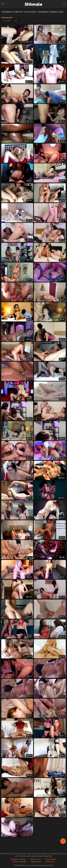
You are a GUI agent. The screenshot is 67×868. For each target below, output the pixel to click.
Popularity (7, 21)
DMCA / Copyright (20, 862)
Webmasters (36, 862)
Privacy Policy (51, 859)
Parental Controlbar (18, 859)
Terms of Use (35, 859)
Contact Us (50, 862)
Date (16, 21)
